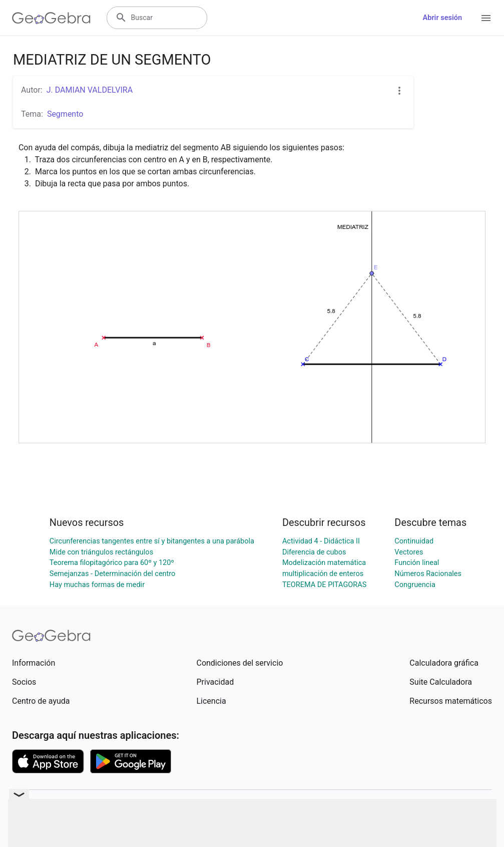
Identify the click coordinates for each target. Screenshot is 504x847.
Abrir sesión (442, 18)
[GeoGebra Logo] (51, 18)
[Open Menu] (486, 18)
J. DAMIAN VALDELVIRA (90, 90)
